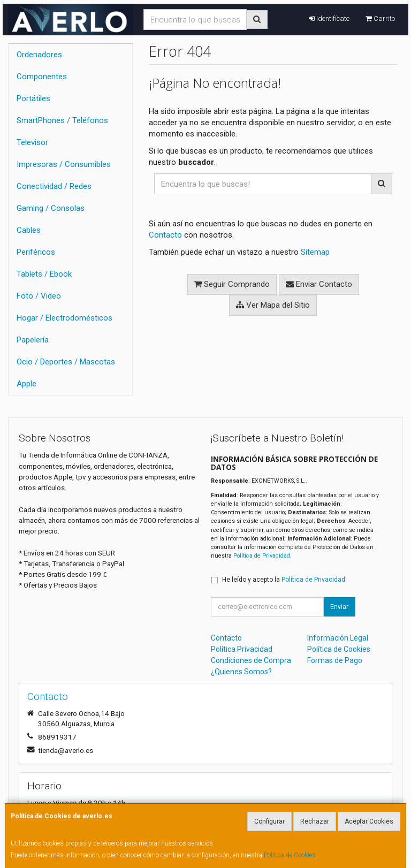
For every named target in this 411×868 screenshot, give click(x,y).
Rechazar (315, 821)
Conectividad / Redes (54, 186)
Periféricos (36, 252)
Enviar (339, 607)
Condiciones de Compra (251, 660)
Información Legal (338, 638)
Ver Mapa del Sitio (273, 305)
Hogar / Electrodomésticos (64, 318)
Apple (26, 384)
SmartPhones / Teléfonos (62, 120)
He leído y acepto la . (284, 580)
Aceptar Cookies (369, 821)
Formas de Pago (335, 660)
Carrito (380, 18)
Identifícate (329, 18)
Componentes (42, 77)
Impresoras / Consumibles (64, 164)
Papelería (33, 340)
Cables (29, 230)
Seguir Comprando (232, 284)
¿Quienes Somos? (241, 672)
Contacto (165, 235)
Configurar (269, 821)
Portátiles (33, 98)
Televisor (32, 142)
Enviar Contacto (319, 284)
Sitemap (315, 252)
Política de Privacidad (262, 556)
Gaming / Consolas (51, 208)
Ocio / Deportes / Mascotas (66, 362)
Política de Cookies (290, 855)
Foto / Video (39, 296)
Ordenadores (39, 55)
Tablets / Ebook (44, 274)
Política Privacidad (242, 649)
